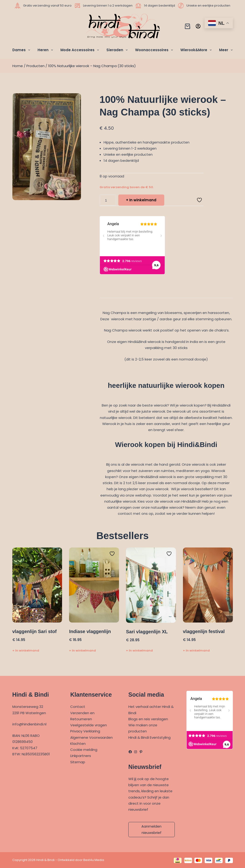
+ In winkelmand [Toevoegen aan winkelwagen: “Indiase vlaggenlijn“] (82, 650)
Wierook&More (197, 50)
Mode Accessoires (81, 50)
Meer (226, 50)
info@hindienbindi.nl (29, 724)
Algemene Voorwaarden (91, 737)
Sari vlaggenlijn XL (147, 632)
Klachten (78, 744)
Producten (35, 66)
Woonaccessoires (155, 50)
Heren (46, 50)
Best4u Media (94, 860)
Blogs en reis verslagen (148, 719)
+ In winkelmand (141, 200)
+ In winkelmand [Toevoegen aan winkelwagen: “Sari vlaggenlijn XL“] (139, 650)
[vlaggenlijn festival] (208, 585)
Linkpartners (81, 756)
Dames (22, 50)
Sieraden (118, 50)
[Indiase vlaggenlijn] (94, 585)
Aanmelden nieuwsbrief (151, 829)
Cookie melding (84, 750)
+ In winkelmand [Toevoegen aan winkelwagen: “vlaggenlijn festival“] (196, 650)
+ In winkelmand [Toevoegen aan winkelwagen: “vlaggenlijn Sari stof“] (26, 650)
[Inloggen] (198, 26)
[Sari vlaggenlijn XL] (151, 585)
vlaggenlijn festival (204, 631)
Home (18, 66)
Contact (78, 707)
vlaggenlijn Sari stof (35, 631)
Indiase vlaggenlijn (90, 631)
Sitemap (78, 762)
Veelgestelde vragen (89, 725)
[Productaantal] (108, 200)
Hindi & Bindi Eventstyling (149, 737)
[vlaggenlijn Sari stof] (37, 585)
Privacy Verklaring (85, 731)
